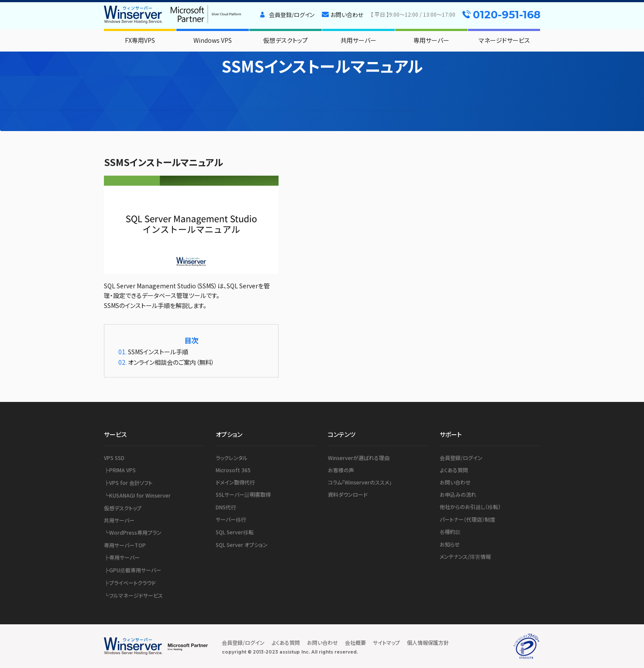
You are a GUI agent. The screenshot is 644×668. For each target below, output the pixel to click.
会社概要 (355, 642)
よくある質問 (454, 470)
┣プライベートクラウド (130, 583)
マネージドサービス (504, 40)
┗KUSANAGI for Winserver (137, 495)
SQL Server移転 (235, 532)
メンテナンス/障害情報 (465, 556)
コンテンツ (342, 434)
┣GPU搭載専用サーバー (133, 570)
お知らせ (450, 544)
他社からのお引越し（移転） (470, 507)
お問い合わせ (347, 15)
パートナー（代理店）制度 (467, 519)
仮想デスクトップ (286, 40)
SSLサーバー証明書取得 (243, 494)
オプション (229, 434)
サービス (115, 434)
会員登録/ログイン (292, 15)
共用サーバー (358, 40)
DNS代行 (226, 507)
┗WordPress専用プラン (133, 532)
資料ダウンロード (348, 494)
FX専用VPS (140, 40)
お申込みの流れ (458, 494)
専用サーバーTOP (125, 545)
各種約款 (450, 531)
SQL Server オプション (242, 545)
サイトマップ (386, 642)
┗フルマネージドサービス (133, 595)
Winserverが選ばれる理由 (359, 458)
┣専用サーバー (122, 557)
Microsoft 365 (233, 470)
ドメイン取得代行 (235, 482)
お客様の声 (341, 470)
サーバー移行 (231, 519)
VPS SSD (114, 458)
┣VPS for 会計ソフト (128, 483)
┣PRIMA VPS (120, 470)
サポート (451, 434)
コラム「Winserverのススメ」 (360, 482)
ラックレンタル (232, 458)
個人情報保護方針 (428, 642)
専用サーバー (431, 40)
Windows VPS (213, 40)
